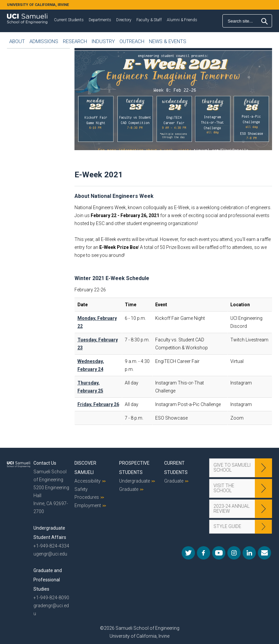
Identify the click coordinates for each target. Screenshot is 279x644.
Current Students (69, 20)
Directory (124, 20)
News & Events (168, 41)
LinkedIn (249, 553)
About (17, 41)
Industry (103, 41)
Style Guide (227, 526)
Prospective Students (134, 468)
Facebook (204, 553)
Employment (88, 505)
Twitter (188, 553)
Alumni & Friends (182, 20)
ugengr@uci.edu (50, 554)
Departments (100, 20)
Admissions (44, 41)
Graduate (129, 489)
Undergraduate (135, 481)
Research (75, 41)
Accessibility (88, 481)
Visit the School (224, 488)
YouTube (219, 553)
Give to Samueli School (232, 468)
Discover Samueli (85, 468)
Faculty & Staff (149, 20)
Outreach (132, 41)
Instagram (234, 553)
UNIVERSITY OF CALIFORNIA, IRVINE (38, 5)
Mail (264, 553)
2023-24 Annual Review (232, 509)
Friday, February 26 (98, 404)
